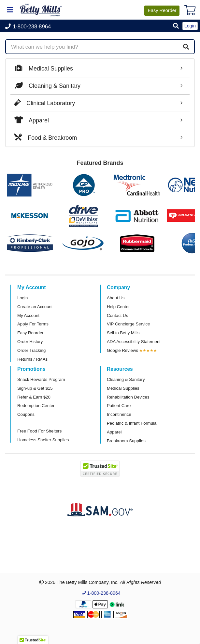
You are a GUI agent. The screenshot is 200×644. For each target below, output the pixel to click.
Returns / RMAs (32, 359)
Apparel (114, 432)
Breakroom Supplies (126, 441)
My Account (28, 315)
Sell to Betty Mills (123, 333)
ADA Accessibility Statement (134, 342)
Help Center (118, 307)
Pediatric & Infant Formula (132, 423)
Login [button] (190, 26)
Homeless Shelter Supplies (43, 440)
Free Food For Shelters (39, 431)
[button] (176, 26)
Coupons (26, 414)
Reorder (162, 10)
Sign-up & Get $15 (35, 388)
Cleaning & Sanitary (126, 379)
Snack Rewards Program (41, 379)
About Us (116, 298)
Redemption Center (36, 406)
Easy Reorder (30, 333)
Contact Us (117, 315)
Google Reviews (122, 350)
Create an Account (35, 307)
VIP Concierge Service (128, 324)
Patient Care (119, 406)
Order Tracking (31, 350)
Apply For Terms (33, 324)
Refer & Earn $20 (34, 397)
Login (22, 298)
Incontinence (119, 414)
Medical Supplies (123, 388)
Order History (30, 342)
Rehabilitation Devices (128, 397)
